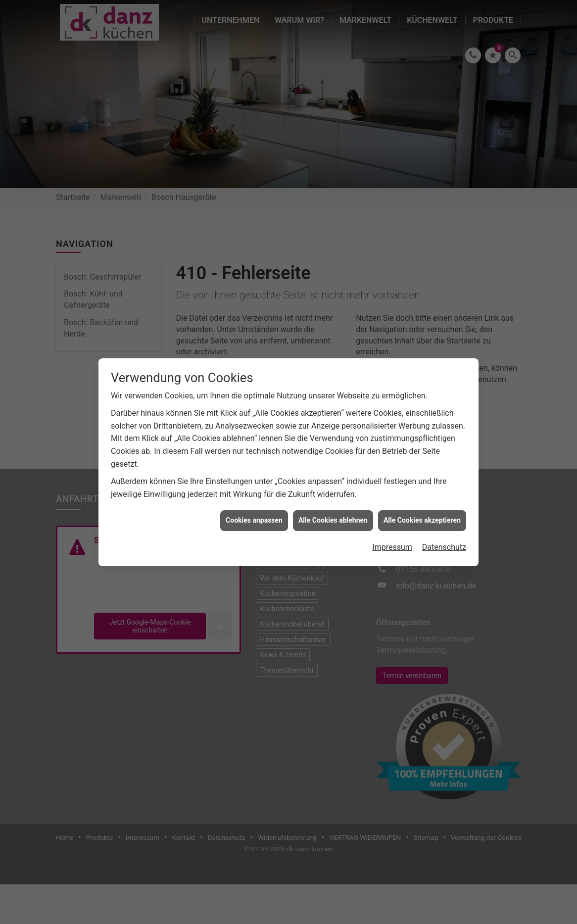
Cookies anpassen (254, 492)
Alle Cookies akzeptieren (422, 492)
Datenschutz (444, 519)
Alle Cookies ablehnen (333, 492)
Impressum (392, 519)
